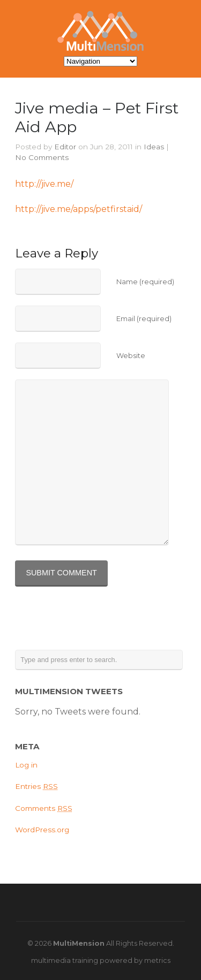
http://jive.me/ (44, 184)
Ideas (154, 147)
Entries (36, 786)
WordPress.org (42, 830)
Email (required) (144, 319)
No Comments (42, 157)
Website (131, 356)
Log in (26, 765)
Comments (44, 808)
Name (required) (145, 282)
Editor (65, 147)
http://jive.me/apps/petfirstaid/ (79, 209)
